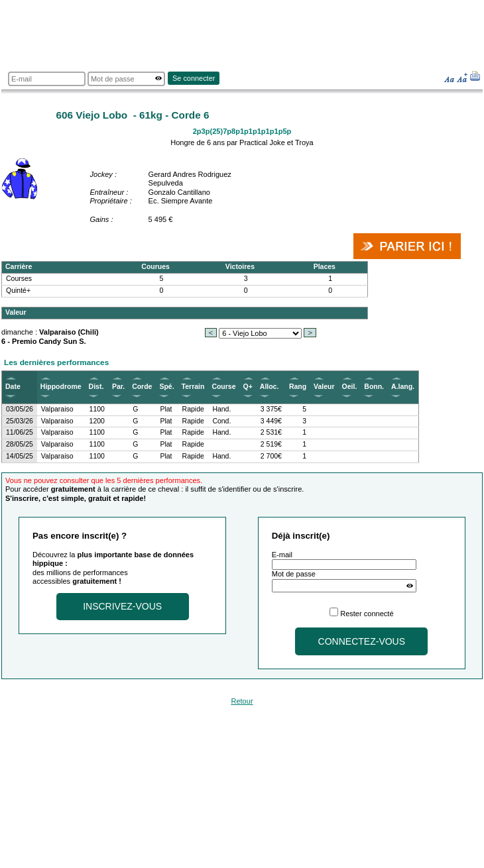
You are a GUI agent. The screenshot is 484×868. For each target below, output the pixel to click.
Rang (298, 387)
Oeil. (350, 387)
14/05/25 (20, 456)
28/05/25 (20, 444)
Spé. (166, 387)
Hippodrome (61, 387)
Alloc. (270, 387)
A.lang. (403, 387)
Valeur (324, 387)
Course (223, 387)
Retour (242, 701)
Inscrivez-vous (122, 606)
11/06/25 (20, 432)
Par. (118, 387)
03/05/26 (20, 409)
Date (13, 387)
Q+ (248, 387)
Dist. (96, 387)
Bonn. (374, 387)
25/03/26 (20, 421)
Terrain (193, 387)
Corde (142, 387)
